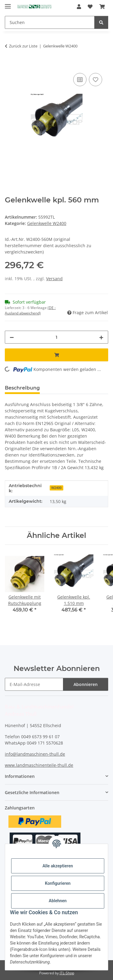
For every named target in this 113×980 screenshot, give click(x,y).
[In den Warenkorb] (10, 65)
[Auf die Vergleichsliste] (80, 80)
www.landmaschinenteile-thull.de (39, 765)
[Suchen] (50, 22)
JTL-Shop (67, 973)
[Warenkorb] (102, 7)
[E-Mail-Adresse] (34, 684)
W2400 (56, 488)
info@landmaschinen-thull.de (35, 754)
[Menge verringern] (12, 337)
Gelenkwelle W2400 (47, 223)
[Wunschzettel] (90, 7)
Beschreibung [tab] (22, 388)
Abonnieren (86, 684)
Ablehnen (58, 901)
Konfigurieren (58, 883)
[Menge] (56, 337)
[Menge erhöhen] (101, 337)
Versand (54, 279)
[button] (79, 7)
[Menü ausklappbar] (8, 4)
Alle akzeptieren (58, 866)
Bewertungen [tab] (67, 388)
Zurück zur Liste (23, 46)
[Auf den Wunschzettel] (96, 80)
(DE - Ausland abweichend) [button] (30, 310)
